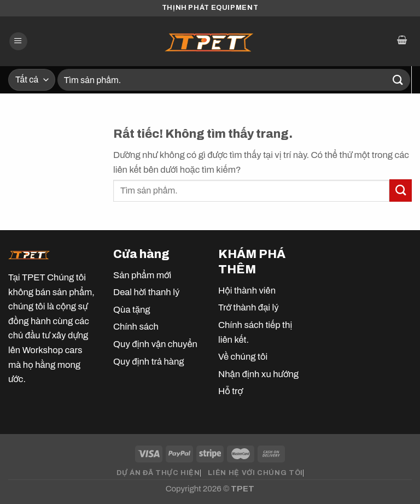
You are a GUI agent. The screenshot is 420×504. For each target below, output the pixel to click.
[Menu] (18, 42)
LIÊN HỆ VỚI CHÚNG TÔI (255, 473)
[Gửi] (398, 80)
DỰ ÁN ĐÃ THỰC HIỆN (158, 473)
